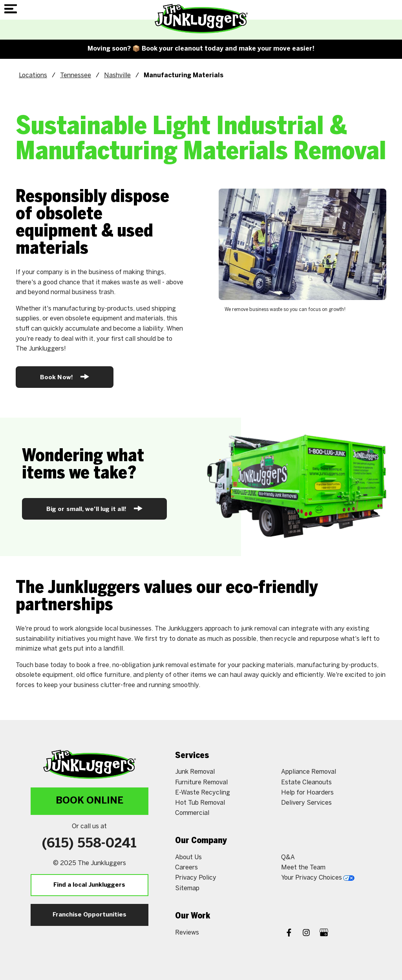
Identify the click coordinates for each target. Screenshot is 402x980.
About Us (188, 857)
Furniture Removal (201, 782)
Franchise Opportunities (90, 915)
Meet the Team (303, 867)
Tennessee (76, 75)
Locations (33, 75)
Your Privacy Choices (318, 877)
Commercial (192, 813)
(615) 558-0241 (89, 844)
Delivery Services (306, 803)
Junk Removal (195, 772)
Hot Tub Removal (200, 803)
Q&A (288, 857)
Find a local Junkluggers (89, 885)
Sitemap (187, 888)
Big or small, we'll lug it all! (94, 508)
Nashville (117, 75)
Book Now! (65, 377)
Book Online (90, 801)
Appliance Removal (309, 772)
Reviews (187, 932)
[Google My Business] (324, 933)
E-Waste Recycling (203, 792)
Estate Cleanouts (306, 782)
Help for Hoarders (307, 792)
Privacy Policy (196, 877)
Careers (186, 867)
